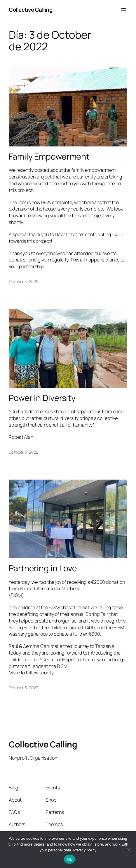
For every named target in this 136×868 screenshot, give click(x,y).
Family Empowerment (49, 157)
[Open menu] (124, 10)
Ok (69, 859)
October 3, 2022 (23, 281)
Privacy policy (85, 850)
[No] (129, 850)
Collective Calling (30, 10)
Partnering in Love (43, 568)
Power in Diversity (42, 398)
